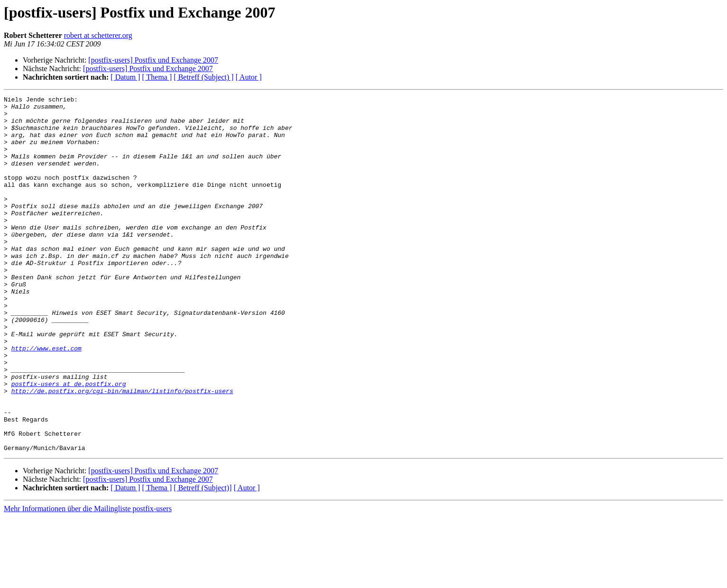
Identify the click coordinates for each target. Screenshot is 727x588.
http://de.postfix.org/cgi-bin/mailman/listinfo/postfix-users (122, 450)
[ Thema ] (157, 77)
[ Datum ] (125, 77)
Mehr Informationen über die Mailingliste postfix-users (88, 580)
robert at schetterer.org (98, 35)
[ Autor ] (249, 77)
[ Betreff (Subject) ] (203, 77)
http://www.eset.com (46, 399)
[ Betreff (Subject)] (202, 559)
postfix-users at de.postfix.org (69, 442)
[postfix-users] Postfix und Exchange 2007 (153, 60)
